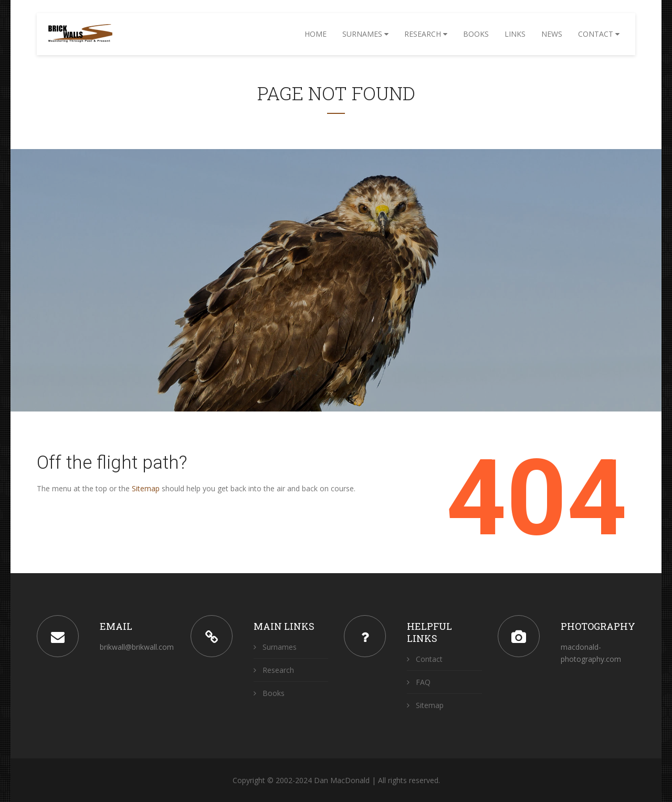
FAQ (419, 682)
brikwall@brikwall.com (137, 647)
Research (426, 34)
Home (316, 34)
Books (476, 34)
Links (515, 34)
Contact (599, 34)
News (552, 34)
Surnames (365, 34)
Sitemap (146, 488)
